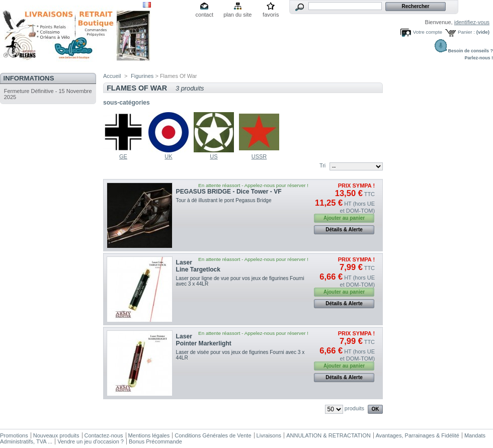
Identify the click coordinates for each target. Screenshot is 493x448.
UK (168, 156)
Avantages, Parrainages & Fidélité (418, 435)
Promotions (14, 435)
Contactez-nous (104, 435)
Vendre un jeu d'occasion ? (91, 441)
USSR (259, 156)
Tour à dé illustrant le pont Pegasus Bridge (224, 200)
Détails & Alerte (344, 230)
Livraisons (269, 435)
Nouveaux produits (56, 435)
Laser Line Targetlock (198, 266)
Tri (322, 165)
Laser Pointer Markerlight (204, 340)
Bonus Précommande (155, 441)
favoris (271, 15)
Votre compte (428, 32)
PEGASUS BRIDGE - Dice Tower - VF (229, 192)
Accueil (112, 76)
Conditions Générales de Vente (213, 435)
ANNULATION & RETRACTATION (328, 435)
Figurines (142, 76)
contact (204, 15)
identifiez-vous (472, 22)
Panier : (466, 32)
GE (123, 156)
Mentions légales (149, 435)
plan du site (237, 15)
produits (354, 408)
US (214, 156)
